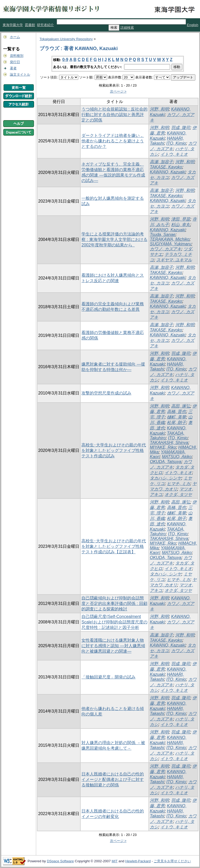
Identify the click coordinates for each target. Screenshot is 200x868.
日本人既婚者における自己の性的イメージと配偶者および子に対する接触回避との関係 (113, 779)
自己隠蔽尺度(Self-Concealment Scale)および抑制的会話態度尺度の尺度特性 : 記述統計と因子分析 (114, 622)
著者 (13, 68)
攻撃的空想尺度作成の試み (106, 393)
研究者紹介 (45, 25)
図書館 (30, 25)
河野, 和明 (159, 109)
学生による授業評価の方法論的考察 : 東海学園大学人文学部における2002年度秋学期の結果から (114, 239)
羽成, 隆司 (181, 128)
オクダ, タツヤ (178, 494)
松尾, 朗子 (176, 423)
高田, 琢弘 (181, 406)
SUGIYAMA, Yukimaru (170, 244)
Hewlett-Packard (138, 861)
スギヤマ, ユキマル (174, 260)
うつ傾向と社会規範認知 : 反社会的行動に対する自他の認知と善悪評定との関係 (114, 115)
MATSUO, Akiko (177, 457)
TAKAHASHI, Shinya (169, 443)
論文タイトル (20, 74)
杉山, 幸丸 (181, 225)
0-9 (65, 60)
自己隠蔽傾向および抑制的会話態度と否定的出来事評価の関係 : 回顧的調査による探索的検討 (114, 603)
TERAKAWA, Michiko (170, 239)
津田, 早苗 (181, 219)
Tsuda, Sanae (163, 235)
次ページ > (118, 91)
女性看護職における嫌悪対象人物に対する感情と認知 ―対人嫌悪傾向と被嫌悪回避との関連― (113, 646)
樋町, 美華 (176, 417)
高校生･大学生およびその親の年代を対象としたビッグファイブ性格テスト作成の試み (114, 450)
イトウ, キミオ (174, 154)
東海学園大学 (13, 25)
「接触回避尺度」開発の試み (108, 677)
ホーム (15, 37)
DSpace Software (60, 861)
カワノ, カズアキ (166, 249)
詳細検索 (127, 28)
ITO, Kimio (176, 143)
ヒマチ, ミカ (179, 484)
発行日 (15, 62)
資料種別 (17, 56)
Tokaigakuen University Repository (66, 39)
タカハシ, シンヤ (166, 478)
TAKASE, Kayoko (166, 167)
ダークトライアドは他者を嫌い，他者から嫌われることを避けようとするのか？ (113, 141)
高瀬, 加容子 (161, 162)
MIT (115, 861)
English (193, 25)
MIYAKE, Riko (163, 447)
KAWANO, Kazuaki (167, 172)
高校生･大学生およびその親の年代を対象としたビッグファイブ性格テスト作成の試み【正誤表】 (114, 546)
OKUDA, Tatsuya (166, 462)
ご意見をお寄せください (172, 861)
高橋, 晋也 (176, 412)
